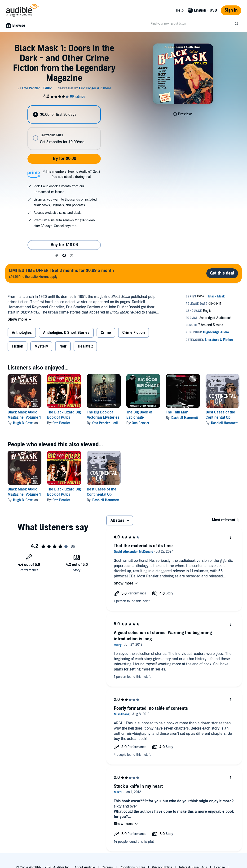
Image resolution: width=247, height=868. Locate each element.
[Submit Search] (237, 24)
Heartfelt (85, 346)
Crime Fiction (134, 333)
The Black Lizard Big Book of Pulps (64, 415)
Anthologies (22, 333)
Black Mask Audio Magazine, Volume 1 (24, 415)
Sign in (231, 10)
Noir (63, 346)
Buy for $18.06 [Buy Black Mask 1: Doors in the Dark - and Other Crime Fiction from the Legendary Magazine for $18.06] (64, 245)
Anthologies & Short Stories (66, 333)
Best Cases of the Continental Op (220, 415)
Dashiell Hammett (185, 418)
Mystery (41, 346)
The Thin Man (177, 412)
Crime (106, 333)
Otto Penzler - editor (107, 423)
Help (180, 10)
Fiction (18, 346)
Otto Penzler (61, 423)
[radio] (64, 114)
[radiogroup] (64, 128)
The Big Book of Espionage (139, 415)
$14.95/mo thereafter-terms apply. (62, 273)
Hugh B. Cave (23, 423)
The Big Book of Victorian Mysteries (103, 415)
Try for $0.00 (64, 159)
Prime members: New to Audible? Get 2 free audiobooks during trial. (71, 174)
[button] (57, 256)
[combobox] (194, 24)
